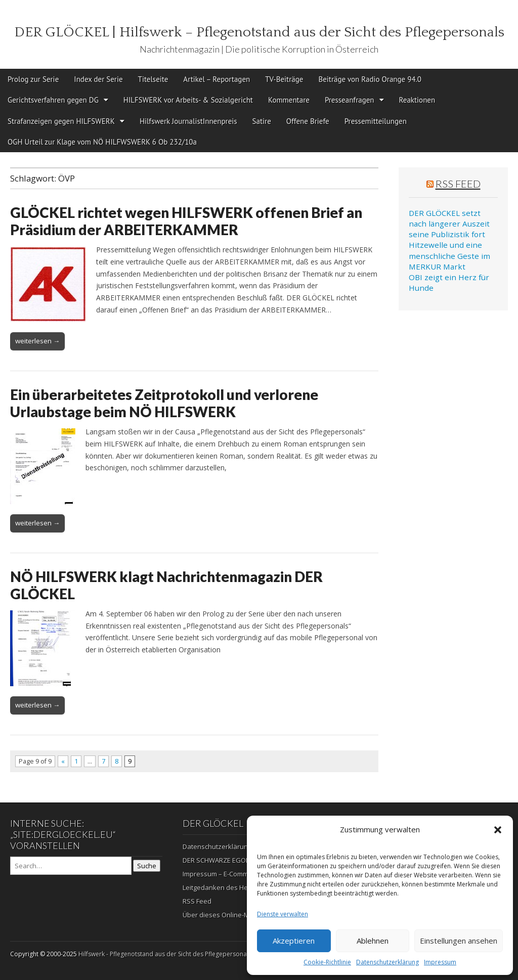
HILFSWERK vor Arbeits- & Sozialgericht (188, 100)
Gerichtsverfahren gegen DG (53, 100)
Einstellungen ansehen (459, 941)
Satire (262, 121)
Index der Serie (98, 79)
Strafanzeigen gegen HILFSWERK (61, 121)
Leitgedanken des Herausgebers (233, 887)
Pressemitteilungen (376, 121)
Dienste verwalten (283, 914)
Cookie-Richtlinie (327, 962)
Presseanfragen (350, 100)
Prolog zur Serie (33, 79)
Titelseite (153, 79)
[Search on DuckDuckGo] (71, 866)
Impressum (440, 962)
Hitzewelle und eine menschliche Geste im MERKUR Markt (449, 256)
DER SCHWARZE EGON (217, 860)
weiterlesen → (37, 341)
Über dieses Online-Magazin (226, 915)
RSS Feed (458, 184)
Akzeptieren (294, 941)
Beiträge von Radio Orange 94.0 (370, 79)
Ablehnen (373, 941)
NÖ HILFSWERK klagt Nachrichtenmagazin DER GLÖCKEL (166, 585)
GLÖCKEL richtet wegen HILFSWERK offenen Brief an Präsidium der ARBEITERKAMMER (186, 221)
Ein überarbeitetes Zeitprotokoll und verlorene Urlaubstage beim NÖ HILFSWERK (164, 403)
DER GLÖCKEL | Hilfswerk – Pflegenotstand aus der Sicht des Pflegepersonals (259, 32)
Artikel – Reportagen (217, 79)
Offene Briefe (308, 121)
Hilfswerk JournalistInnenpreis (188, 121)
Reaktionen (417, 100)
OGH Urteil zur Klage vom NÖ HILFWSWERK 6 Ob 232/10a (102, 142)
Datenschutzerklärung (387, 962)
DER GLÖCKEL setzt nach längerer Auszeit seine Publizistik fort (449, 224)
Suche (147, 866)
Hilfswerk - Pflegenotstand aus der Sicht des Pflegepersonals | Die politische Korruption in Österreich (223, 954)
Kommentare (289, 100)
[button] (498, 830)
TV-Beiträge (284, 79)
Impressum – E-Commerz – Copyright (239, 874)
